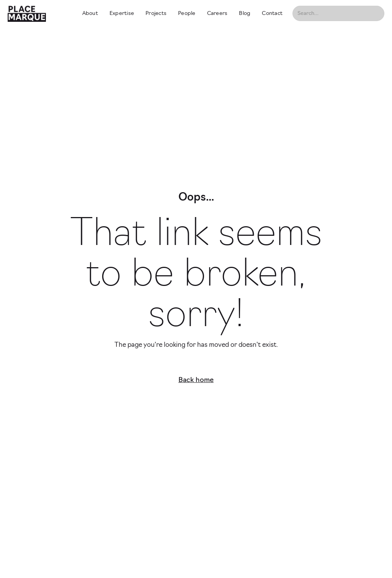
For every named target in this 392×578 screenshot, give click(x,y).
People (187, 14)
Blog (245, 14)
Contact (272, 14)
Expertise (122, 14)
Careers (217, 14)
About (90, 14)
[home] (38, 13)
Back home (196, 380)
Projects (156, 14)
